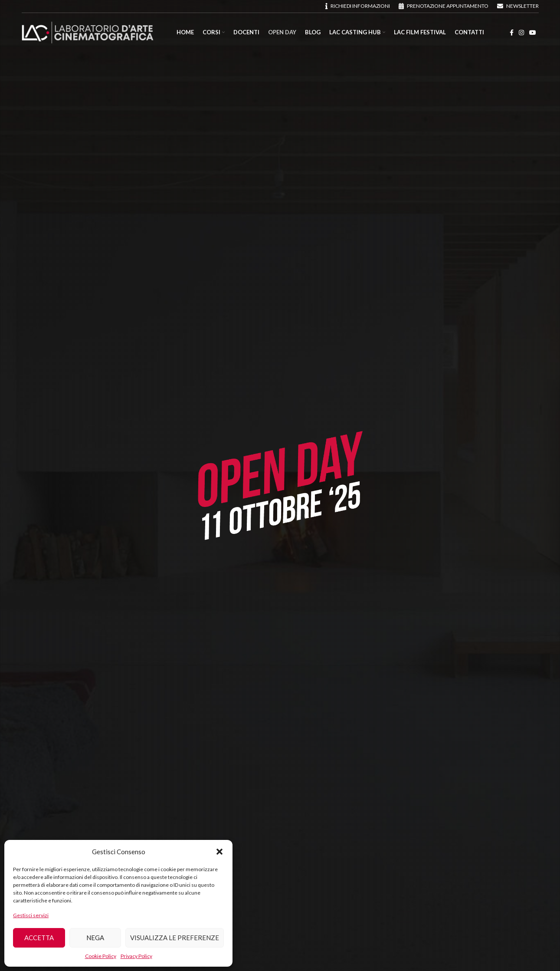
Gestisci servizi (31, 915)
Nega (95, 938)
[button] (219, 852)
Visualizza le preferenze (175, 938)
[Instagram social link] (521, 33)
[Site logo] (88, 32)
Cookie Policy (101, 956)
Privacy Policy (136, 956)
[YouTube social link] (533, 33)
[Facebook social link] (512, 33)
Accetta (39, 938)
